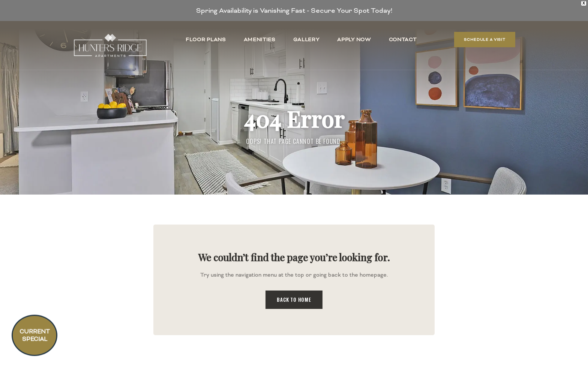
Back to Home (294, 300)
